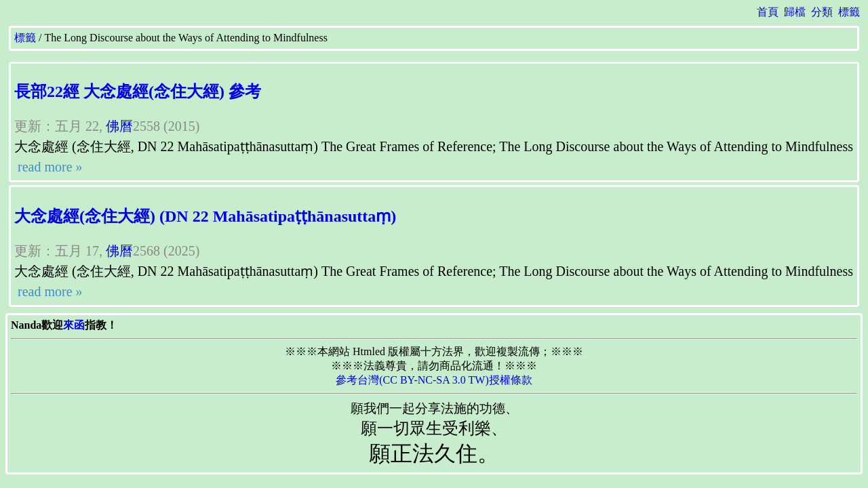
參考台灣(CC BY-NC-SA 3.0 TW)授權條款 (434, 380)
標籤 (849, 12)
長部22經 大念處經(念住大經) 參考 (138, 91)
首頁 (768, 12)
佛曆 (119, 126)
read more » (48, 167)
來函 (74, 325)
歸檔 (795, 12)
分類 (822, 12)
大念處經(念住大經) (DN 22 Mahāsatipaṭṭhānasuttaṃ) (205, 216)
